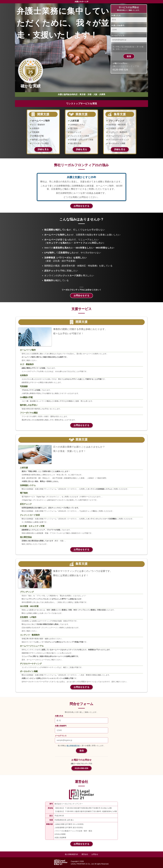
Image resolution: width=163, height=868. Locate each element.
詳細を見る (43, 149)
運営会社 (85, 854)
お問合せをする (81, 206)
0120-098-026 (81, 768)
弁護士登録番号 (118, 26)
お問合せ (95, 854)
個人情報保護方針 (128, 47)
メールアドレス (118, 36)
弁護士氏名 (116, 16)
